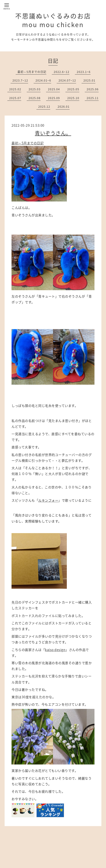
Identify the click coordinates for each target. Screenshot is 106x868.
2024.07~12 (67, 80)
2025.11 (93, 98)
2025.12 (44, 107)
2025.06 (93, 89)
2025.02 (15, 89)
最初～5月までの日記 (32, 72)
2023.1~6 (84, 72)
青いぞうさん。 (53, 133)
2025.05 (73, 89)
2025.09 (54, 98)
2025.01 (89, 80)
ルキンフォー (48, 500)
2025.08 (35, 98)
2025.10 (73, 98)
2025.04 (54, 89)
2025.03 (35, 89)
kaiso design (55, 650)
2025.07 (15, 98)
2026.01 (64, 107)
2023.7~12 (20, 80)
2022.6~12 (62, 72)
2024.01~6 (43, 80)
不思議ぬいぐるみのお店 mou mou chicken (53, 20)
